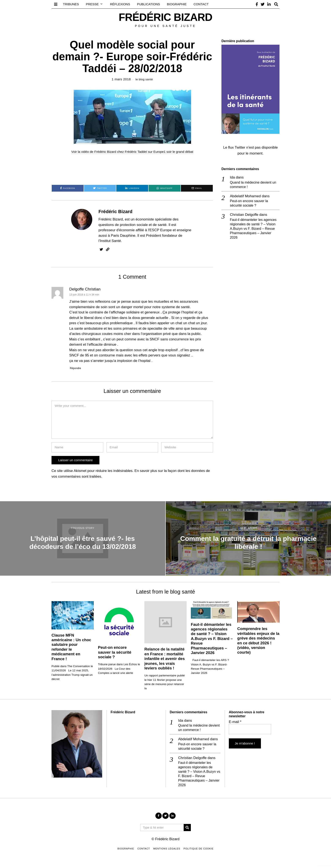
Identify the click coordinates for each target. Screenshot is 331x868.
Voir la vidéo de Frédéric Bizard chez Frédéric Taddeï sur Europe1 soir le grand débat (132, 152)
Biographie (177, 4)
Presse (92, 4)
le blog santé (144, 79)
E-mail (235, 722)
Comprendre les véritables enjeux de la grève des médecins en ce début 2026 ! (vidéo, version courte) (258, 640)
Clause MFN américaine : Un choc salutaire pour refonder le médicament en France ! (71, 647)
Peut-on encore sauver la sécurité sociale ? (250, 204)
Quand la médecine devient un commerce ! (254, 185)
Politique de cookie (199, 851)
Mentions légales (167, 851)
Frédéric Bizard (116, 212)
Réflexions (120, 4)
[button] (187, 830)
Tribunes (71, 4)
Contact (201, 4)
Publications (149, 4)
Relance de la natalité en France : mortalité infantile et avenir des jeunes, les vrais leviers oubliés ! (165, 659)
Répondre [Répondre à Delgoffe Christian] (76, 368)
